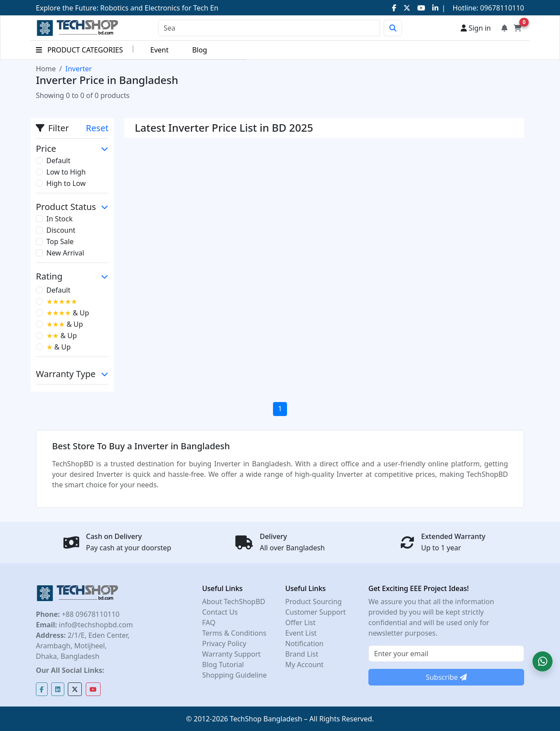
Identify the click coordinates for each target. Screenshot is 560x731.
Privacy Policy (224, 644)
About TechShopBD (234, 602)
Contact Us (220, 612)
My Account (304, 665)
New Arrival (65, 253)
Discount (61, 230)
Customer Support (315, 612)
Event (159, 50)
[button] (542, 661)
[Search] (269, 28)
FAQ (209, 623)
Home (46, 69)
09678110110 (501, 8)
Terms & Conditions (234, 633)
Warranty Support (231, 654)
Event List (301, 633)
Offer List (300, 623)
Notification (304, 644)
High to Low (66, 183)
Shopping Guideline (234, 675)
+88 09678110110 (90, 614)
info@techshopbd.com (95, 625)
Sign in (476, 28)
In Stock (59, 219)
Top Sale (60, 241)
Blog (199, 50)
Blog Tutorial (223, 665)
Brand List (302, 654)
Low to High (66, 172)
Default (58, 161)
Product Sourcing (313, 602)
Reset (97, 128)
